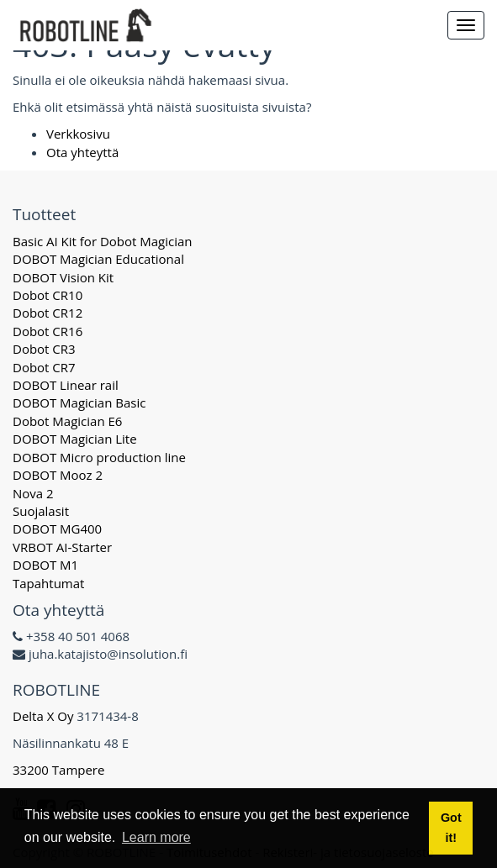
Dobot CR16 (48, 331)
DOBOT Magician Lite (75, 439)
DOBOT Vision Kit (63, 277)
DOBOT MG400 (57, 529)
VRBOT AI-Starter (62, 547)
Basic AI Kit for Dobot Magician (103, 241)
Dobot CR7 (44, 367)
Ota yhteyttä (82, 152)
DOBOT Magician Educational (98, 259)
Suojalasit (41, 511)
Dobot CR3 (44, 349)
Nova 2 (33, 493)
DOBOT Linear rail (66, 385)
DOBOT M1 (45, 565)
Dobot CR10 (48, 295)
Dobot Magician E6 (67, 421)
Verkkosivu (78, 134)
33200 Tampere (60, 770)
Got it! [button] (451, 828)
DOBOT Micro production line (99, 457)
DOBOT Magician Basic (79, 402)
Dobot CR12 (48, 313)
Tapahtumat (48, 583)
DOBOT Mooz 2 (58, 475)
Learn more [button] (156, 837)
